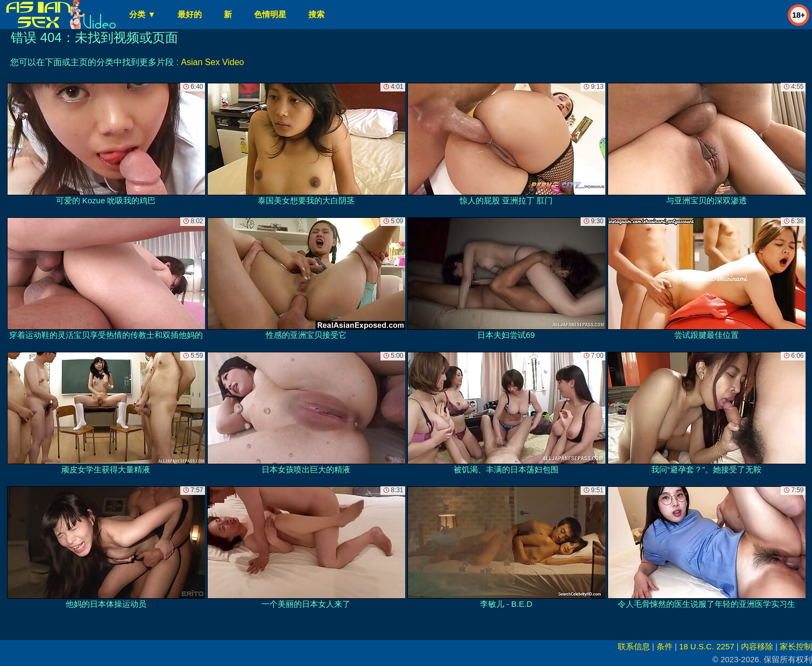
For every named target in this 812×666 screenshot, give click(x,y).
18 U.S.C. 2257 (707, 646)
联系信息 (634, 646)
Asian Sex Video (212, 62)
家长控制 (796, 646)
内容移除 (757, 646)
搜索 (316, 14)
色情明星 (270, 14)
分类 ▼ (142, 14)
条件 (665, 646)
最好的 (190, 14)
